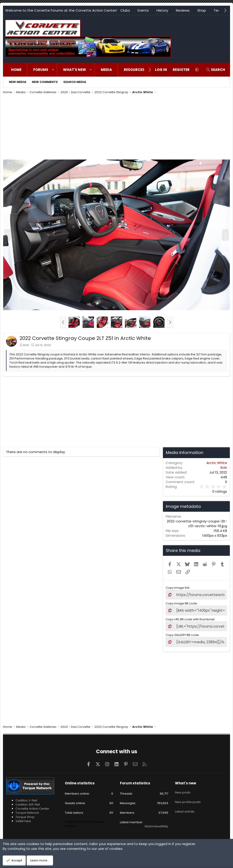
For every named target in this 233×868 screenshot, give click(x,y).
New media (18, 82)
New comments (45, 82)
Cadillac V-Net (26, 797)
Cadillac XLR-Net (28, 802)
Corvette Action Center (32, 806)
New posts (183, 788)
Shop (202, 10)
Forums (41, 70)
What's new (75, 70)
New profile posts (188, 796)
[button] (53, 70)
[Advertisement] (116, 127)
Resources (134, 70)
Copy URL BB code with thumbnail (190, 618)
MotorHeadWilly (156, 824)
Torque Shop (25, 814)
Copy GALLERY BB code (182, 633)
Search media (75, 82)
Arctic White (217, 463)
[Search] (215, 70)
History (162, 10)
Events (143, 10)
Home (16, 70)
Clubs (125, 10)
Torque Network (27, 810)
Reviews (183, 10)
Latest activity (185, 804)
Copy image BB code (181, 603)
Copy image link (178, 588)
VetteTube (23, 818)
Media (106, 70)
